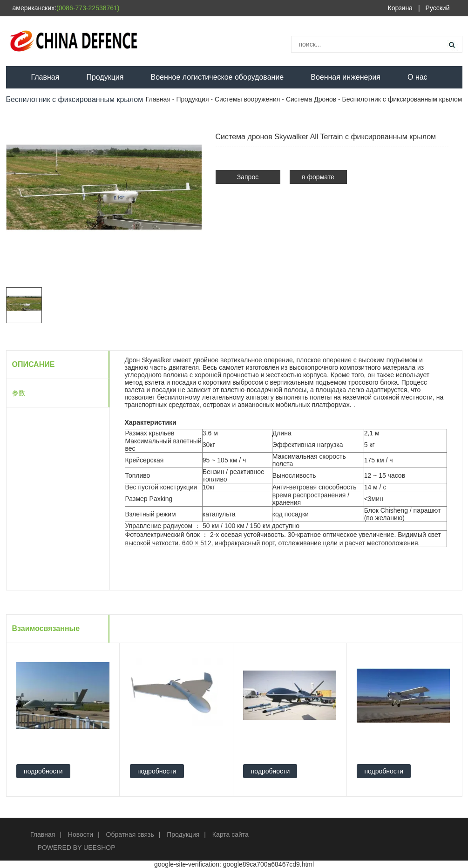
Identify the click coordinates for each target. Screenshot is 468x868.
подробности (43, 771)
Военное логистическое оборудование (217, 77)
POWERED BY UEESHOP (77, 848)
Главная (45, 77)
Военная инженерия (346, 77)
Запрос (248, 177)
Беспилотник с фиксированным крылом (402, 99)
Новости (81, 834)
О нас (417, 77)
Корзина (400, 8)
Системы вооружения (247, 99)
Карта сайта (231, 834)
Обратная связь (130, 834)
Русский (438, 8)
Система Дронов (311, 99)
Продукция (105, 77)
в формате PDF (318, 179)
